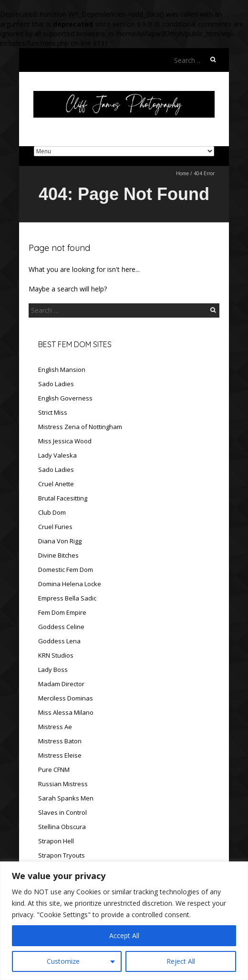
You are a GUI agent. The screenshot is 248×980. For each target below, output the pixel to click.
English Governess (65, 398)
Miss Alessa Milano (66, 712)
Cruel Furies (55, 527)
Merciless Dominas (66, 698)
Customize (63, 961)
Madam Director (61, 684)
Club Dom (52, 512)
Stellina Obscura (62, 827)
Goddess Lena (59, 641)
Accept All (124, 935)
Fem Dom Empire (62, 612)
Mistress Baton (60, 741)
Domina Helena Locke (70, 584)
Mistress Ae (55, 727)
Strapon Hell (56, 841)
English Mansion (62, 370)
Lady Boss (53, 670)
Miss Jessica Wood (65, 441)
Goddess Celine (61, 627)
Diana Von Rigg (60, 541)
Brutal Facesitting (63, 498)
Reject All (181, 961)
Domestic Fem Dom (66, 570)
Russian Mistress (63, 784)
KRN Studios (56, 655)
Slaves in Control (62, 812)
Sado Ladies (56, 384)
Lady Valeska (57, 455)
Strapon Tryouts (62, 855)
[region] (124, 921)
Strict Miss (53, 412)
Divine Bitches (58, 555)
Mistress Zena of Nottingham (80, 427)
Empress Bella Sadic (67, 598)
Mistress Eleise (60, 755)
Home (182, 173)
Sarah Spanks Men (66, 798)
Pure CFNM (54, 770)
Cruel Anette (56, 484)
